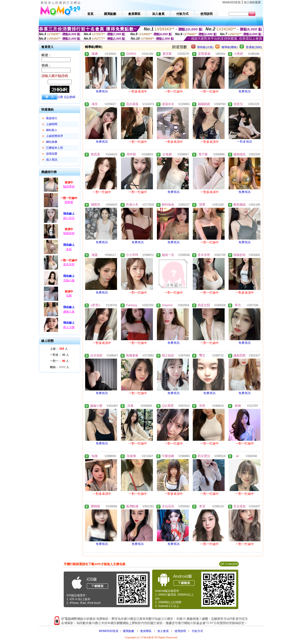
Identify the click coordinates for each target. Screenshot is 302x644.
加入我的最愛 (252, 2)
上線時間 (52, 124)
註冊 (60, 97)
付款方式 (197, 631)
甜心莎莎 (69, 218)
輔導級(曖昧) (230, 47)
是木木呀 (69, 264)
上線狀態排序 (55, 136)
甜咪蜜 (69, 202)
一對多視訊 (245, 142)
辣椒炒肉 (69, 233)
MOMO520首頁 (109, 631)
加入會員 (163, 631)
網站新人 (52, 130)
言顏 (69, 296)
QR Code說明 (229, 564)
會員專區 (146, 631)
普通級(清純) (254, 47)
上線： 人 (59, 349)
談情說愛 (52, 154)
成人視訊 (52, 160)
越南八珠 (69, 312)
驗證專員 (69, 186)
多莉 (69, 249)
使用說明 (180, 631)
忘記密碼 (70, 97)
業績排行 (52, 118)
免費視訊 (102, 91)
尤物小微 (69, 280)
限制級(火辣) (205, 47)
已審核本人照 (55, 148)
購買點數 (128, 631)
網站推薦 (52, 142)
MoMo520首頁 (232, 2)
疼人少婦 (69, 327)
